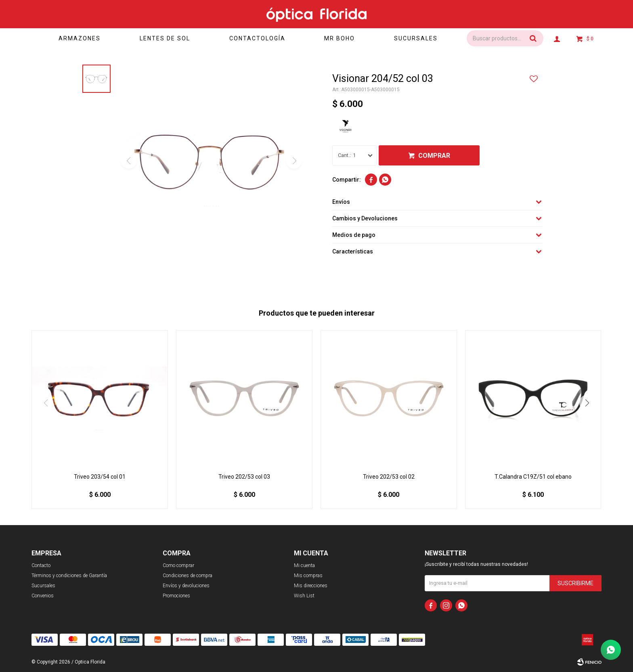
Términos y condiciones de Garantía (69, 576)
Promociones (176, 596)
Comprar (434, 156)
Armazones (80, 38)
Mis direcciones (311, 586)
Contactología (257, 38)
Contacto (41, 565)
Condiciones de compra (188, 576)
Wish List (304, 596)
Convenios (43, 596)
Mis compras (308, 576)
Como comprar (178, 565)
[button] (587, 403)
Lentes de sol (165, 38)
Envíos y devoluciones (186, 586)
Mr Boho (340, 38)
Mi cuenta (304, 565)
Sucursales (416, 38)
